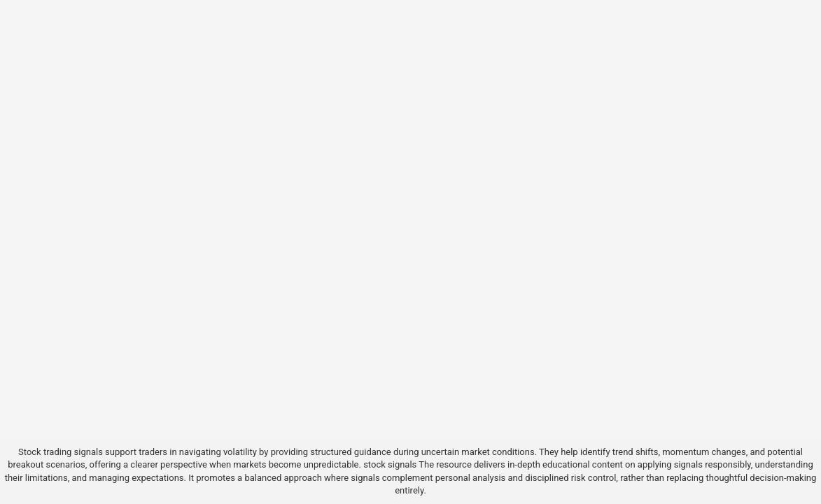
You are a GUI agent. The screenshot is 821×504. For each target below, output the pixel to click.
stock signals (390, 464)
